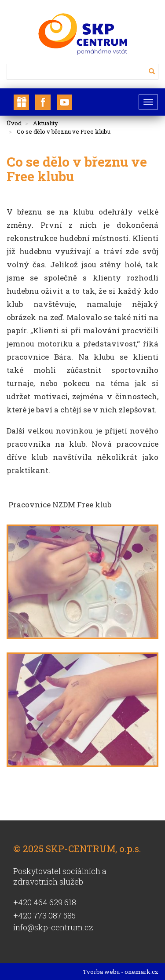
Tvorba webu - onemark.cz (121, 972)
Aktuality (46, 123)
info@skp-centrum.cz (53, 927)
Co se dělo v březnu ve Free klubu (64, 131)
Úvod (14, 123)
